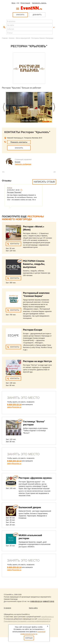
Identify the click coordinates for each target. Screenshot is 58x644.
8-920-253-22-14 (14, 404)
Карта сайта (33, 608)
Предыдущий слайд (4, 107)
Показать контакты (19, 142)
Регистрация (25, 3)
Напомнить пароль (39, 3)
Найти (4, 27)
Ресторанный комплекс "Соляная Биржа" (36, 295)
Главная (5, 38)
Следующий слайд (54, 107)
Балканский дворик (30, 507)
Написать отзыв (44, 182)
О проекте (7, 608)
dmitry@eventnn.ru (14, 407)
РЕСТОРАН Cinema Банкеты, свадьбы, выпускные (34, 264)
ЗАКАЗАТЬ (20, 15)
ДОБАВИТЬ (37, 15)
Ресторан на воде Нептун (37, 361)
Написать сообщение (23, 164)
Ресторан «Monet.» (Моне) (34, 228)
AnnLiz (10, 188)
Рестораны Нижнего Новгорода (42, 38)
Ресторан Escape (33, 330)
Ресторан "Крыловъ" (14, 192)
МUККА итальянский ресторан (30, 537)
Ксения (18, 162)
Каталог (12, 38)
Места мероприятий (23, 38)
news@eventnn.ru (47, 617)
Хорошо (29, 638)
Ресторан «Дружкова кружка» (35, 478)
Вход (13, 3)
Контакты (15, 244)
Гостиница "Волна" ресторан (34, 423)
